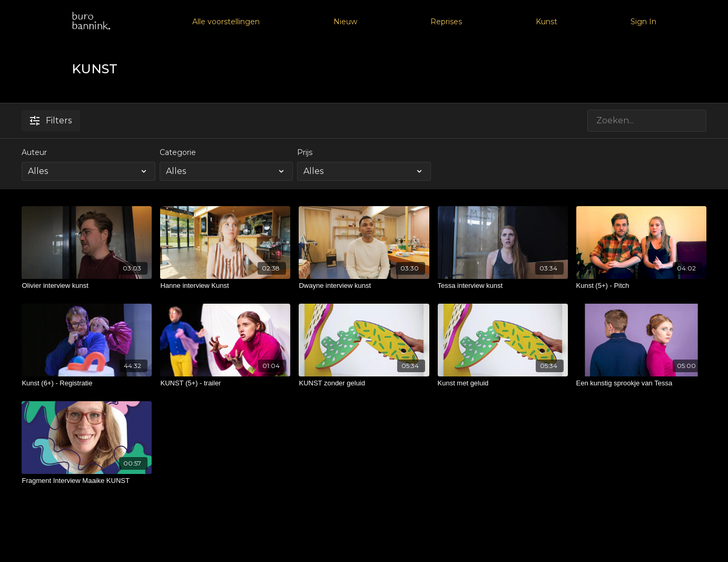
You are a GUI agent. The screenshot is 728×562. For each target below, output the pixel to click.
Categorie (178, 152)
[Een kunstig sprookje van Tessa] (641, 383)
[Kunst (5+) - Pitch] (641, 286)
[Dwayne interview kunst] (364, 286)
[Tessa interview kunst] (503, 286)
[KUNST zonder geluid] (364, 383)
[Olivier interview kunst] (87, 286)
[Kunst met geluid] (503, 383)
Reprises (446, 22)
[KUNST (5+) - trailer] (225, 383)
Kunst (547, 22)
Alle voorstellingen (226, 22)
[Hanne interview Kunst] (225, 286)
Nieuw (345, 22)
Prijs (305, 152)
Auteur (34, 152)
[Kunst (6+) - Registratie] (87, 383)
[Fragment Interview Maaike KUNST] (87, 481)
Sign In (643, 22)
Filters (51, 120)
